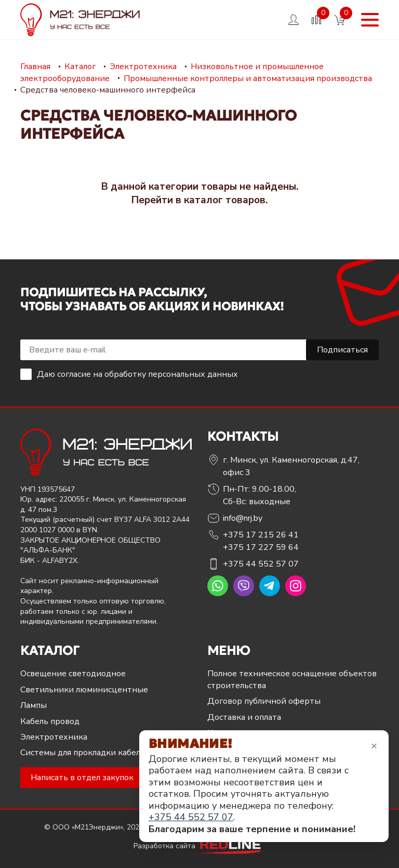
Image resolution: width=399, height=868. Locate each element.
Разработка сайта (199, 846)
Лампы (34, 705)
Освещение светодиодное (73, 674)
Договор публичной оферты (264, 701)
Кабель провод (50, 721)
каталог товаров (225, 200)
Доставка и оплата (244, 717)
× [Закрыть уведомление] (374, 746)
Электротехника (54, 737)
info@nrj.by (243, 518)
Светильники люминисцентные (84, 690)
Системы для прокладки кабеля (82, 753)
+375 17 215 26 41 (261, 535)
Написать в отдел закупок (82, 778)
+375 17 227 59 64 (261, 547)
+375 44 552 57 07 (261, 564)
